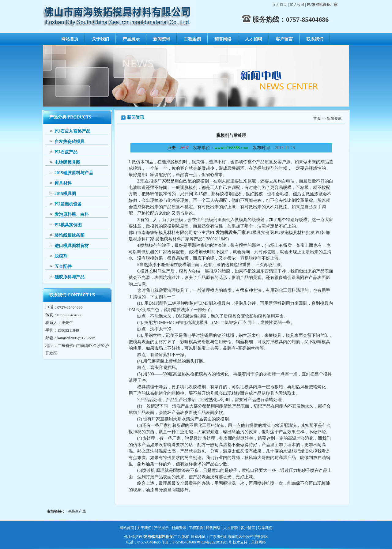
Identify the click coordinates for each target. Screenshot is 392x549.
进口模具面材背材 (72, 246)
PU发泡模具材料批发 (295, 233)
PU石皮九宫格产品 (72, 131)
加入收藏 (297, 5)
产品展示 (131, 39)
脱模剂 (61, 256)
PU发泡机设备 (68, 204)
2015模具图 (65, 194)
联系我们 (315, 39)
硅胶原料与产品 (70, 277)
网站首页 (70, 39)
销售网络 (223, 39)
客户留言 (284, 39)
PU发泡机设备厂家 (228, 233)
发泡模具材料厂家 (172, 239)
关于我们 (100, 39)
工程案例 (192, 39)
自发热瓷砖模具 (70, 142)
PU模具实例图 (68, 225)
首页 (317, 118)
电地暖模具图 (67, 162)
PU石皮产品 (66, 152)
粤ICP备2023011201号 (214, 542)
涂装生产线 (77, 511)
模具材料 (63, 183)
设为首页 (280, 5)
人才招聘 (254, 39)
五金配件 (63, 267)
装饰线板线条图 (70, 235)
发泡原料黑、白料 (72, 214)
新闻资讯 (162, 39)
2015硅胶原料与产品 (74, 173)
